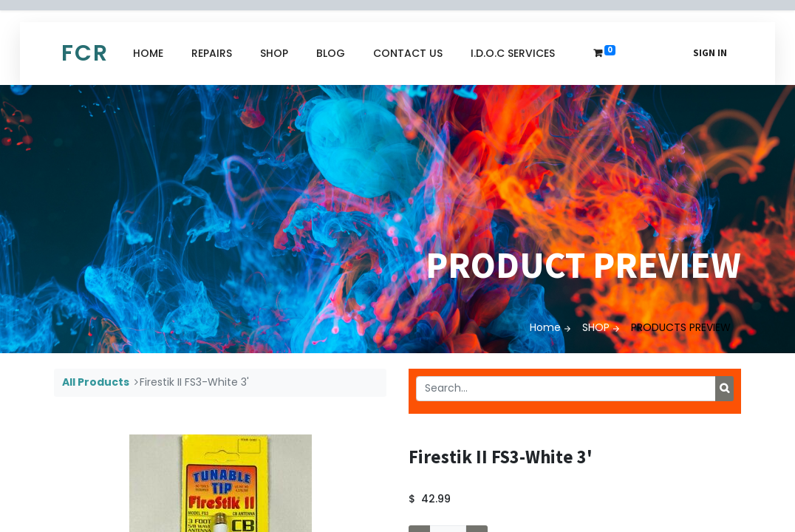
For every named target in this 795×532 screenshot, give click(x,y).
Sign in (710, 53)
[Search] (724, 389)
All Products (96, 382)
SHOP (596, 327)
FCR (85, 53)
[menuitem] (148, 54)
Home (545, 327)
